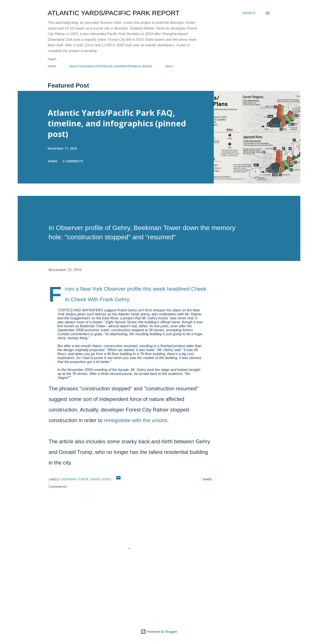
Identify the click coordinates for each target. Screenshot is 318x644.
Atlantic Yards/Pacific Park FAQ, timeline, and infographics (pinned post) (117, 123)
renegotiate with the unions (136, 420)
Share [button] (53, 161)
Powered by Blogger (159, 632)
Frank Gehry (101, 479)
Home (52, 66)
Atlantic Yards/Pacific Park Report (114, 13)
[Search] (249, 13)
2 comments (73, 161)
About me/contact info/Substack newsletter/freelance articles (111, 66)
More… (170, 66)
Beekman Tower (75, 479)
